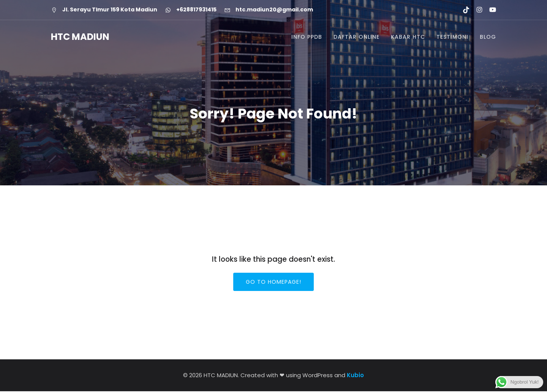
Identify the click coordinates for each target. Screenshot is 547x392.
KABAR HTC (408, 37)
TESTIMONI (452, 37)
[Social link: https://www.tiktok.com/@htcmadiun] (463, 10)
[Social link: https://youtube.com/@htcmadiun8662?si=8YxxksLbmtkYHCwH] (489, 10)
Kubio (355, 376)
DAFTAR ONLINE (356, 37)
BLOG (488, 37)
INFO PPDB (307, 37)
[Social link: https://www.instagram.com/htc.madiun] (476, 10)
